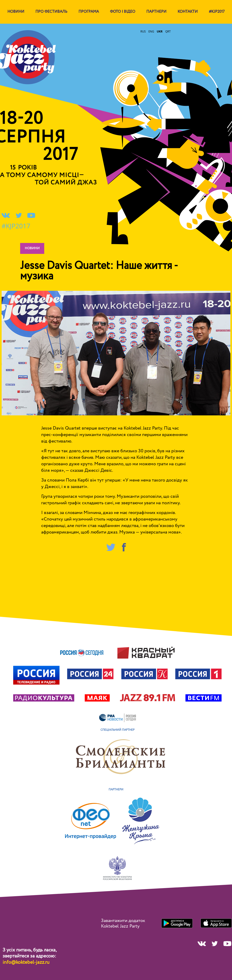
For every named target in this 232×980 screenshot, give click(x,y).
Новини (16, 12)
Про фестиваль (51, 12)
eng (151, 31)
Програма (89, 12)
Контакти (188, 12)
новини (32, 248)
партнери (156, 12)
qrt (168, 31)
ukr (160, 31)
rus (143, 31)
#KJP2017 (217, 12)
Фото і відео (123, 12)
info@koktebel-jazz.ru (26, 962)
